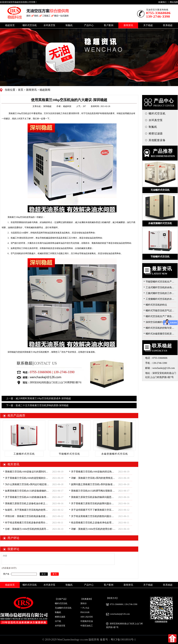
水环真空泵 (60, 626)
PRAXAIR (85, 612)
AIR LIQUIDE (87, 617)
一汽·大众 (85, 608)
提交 (44, 574)
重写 (55, 574)
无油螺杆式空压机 (63, 608)
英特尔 (84, 603)
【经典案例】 (87, 599)
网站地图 (174, 2)
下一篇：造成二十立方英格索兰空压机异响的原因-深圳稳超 (37, 405)
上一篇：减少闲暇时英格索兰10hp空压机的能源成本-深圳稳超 (38, 398)
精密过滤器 (60, 617)
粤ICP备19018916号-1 (123, 640)
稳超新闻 (45, 90)
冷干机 (58, 621)
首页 (21, 90)
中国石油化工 (87, 626)
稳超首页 (10, 25)
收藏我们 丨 (164, 2)
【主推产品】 (61, 599)
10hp (18, 113)
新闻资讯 (31, 90)
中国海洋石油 (87, 621)
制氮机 (58, 612)
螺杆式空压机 (61, 603)
